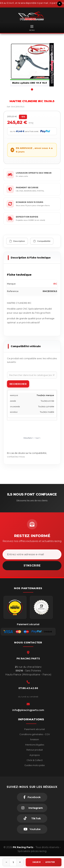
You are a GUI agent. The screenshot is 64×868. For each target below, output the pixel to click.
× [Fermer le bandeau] (60, 4)
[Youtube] (32, 829)
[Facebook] (32, 797)
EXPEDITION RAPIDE (27, 217)
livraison (34, 739)
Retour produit (34, 750)
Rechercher (18, 384)
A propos (34, 755)
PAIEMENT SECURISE (27, 188)
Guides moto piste (34, 765)
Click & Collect (34, 760)
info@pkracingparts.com (28, 710)
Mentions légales (34, 745)
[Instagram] (32, 808)
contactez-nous (16, 457)
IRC (55, 284)
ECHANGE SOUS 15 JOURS (30, 202)
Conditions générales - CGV (34, 734)
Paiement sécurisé (34, 729)
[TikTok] (32, 818)
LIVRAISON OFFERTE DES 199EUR (34, 173)
